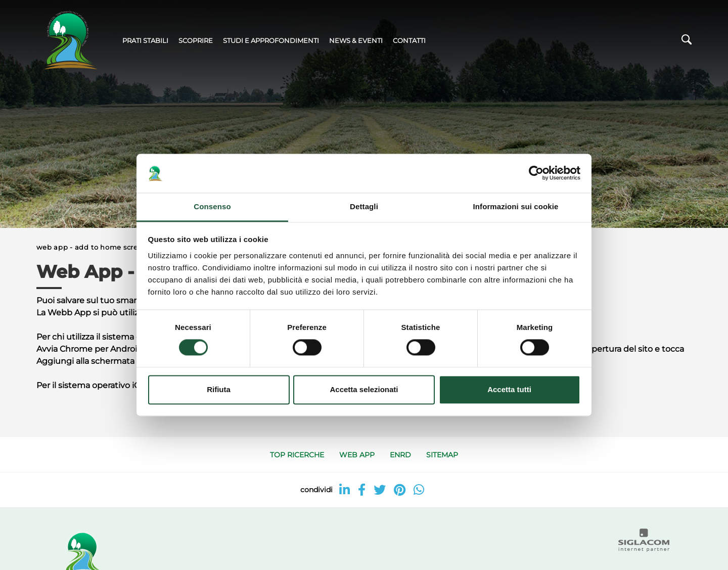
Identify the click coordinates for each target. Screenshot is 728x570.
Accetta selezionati (364, 389)
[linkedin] (345, 490)
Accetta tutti (509, 389)
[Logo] (69, 41)
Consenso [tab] (212, 206)
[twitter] (380, 490)
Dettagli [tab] (364, 206)
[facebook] (362, 490)
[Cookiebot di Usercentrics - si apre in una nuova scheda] (536, 173)
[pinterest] (400, 490)
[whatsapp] (419, 490)
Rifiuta (219, 389)
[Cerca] (687, 42)
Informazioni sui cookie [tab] (516, 206)
